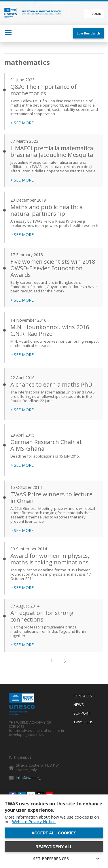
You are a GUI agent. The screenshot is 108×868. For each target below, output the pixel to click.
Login (96, 14)
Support (82, 713)
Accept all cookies (54, 833)
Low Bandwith (88, 33)
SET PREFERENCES (51, 859)
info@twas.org (29, 778)
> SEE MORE (22, 123)
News (79, 705)
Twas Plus (83, 722)
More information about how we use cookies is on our (52, 819)
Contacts (83, 696)
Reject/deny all (54, 847)
